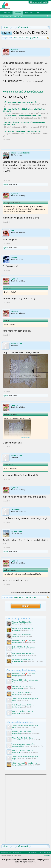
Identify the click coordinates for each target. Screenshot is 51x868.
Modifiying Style (7, 852)
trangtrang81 (17, 643)
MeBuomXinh (17, 343)
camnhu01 (15, 509)
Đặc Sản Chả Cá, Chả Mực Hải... (23, 628)
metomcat (16, 104)
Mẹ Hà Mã (16, 118)
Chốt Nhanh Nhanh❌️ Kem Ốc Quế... (25, 641)
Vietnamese (17, 852)
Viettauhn (16, 624)
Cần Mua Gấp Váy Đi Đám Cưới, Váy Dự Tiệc (22, 131)
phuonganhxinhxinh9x (20, 153)
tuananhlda (16, 713)
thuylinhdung (17, 707)
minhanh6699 (17, 740)
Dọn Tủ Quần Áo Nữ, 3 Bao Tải (23, 711)
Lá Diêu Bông (17, 531)
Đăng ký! (25, 606)
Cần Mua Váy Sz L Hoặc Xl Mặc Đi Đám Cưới (22, 116)
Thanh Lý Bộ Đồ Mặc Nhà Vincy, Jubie (25, 680)
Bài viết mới (18, 16)
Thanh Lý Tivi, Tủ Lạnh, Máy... (22, 622)
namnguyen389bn (18, 746)
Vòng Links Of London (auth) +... (23, 660)
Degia (14, 682)
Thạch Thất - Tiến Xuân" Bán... (23, 738)
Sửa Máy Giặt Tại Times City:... (23, 686)
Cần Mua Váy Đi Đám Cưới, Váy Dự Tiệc (20, 102)
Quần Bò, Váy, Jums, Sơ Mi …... (23, 705)
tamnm (14, 257)
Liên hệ (40, 852)
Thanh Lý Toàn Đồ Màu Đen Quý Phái (25, 699)
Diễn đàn (18, 13)
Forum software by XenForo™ (11, 856)
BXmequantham (18, 661)
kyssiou (14, 50)
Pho (13, 230)
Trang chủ (7, 13)
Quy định (47, 856)
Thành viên (29, 13)
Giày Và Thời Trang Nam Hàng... (23, 653)
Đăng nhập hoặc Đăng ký (38, 2)
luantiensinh (16, 649)
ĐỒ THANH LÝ (42, 113)
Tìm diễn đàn (7, 16)
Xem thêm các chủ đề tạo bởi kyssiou (23, 92)
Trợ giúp (47, 852)
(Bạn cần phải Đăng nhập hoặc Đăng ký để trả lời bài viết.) (30, 593)
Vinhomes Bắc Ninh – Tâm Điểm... (24, 744)
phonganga (16, 630)
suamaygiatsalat (18, 688)
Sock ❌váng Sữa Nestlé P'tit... (23, 692)
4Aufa (14, 655)
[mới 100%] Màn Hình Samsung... (24, 647)
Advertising (33, 852)
